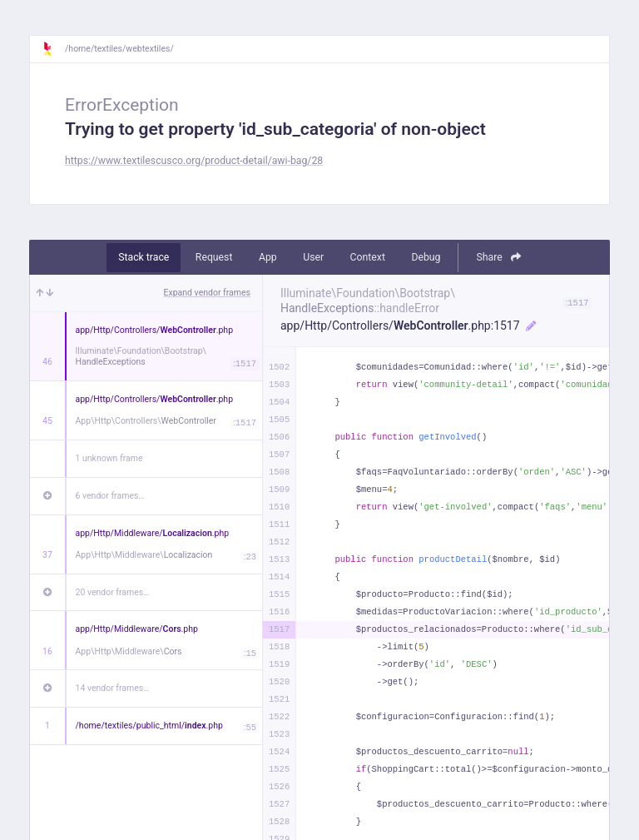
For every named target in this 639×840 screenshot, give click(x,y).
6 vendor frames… (110, 496)
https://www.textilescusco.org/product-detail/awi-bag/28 (194, 161)
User (313, 257)
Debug (426, 257)
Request (214, 257)
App (268, 257)
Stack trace (144, 257)
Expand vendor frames (207, 293)
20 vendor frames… (113, 592)
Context (368, 257)
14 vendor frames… (113, 688)
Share (498, 257)
